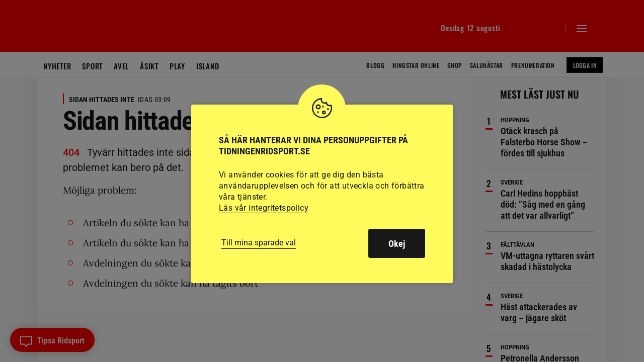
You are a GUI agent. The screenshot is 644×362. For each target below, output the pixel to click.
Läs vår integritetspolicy (264, 208)
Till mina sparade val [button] (259, 243)
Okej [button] (397, 244)
